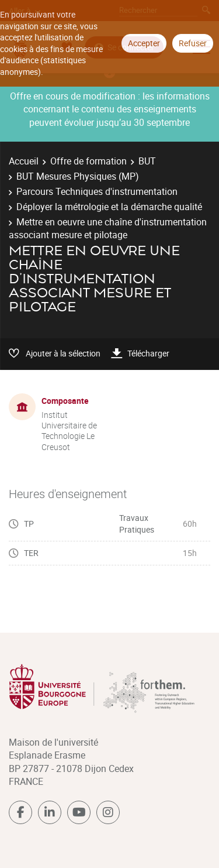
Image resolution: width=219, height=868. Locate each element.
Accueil (24, 161)
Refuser (193, 43)
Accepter (144, 43)
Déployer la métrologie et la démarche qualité (109, 207)
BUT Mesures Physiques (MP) (78, 176)
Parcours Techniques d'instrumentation (97, 191)
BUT (147, 161)
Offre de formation (88, 161)
